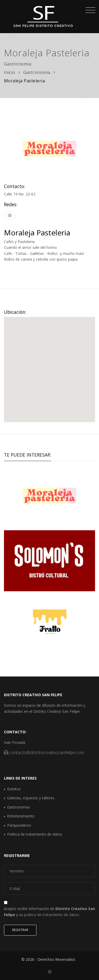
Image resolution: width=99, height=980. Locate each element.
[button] (50, 365)
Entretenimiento (21, 816)
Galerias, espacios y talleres (31, 798)
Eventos (14, 789)
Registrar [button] (20, 930)
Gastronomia (37, 72)
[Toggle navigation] (89, 11)
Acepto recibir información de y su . (49, 911)
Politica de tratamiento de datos (35, 834)
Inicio (10, 72)
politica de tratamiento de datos (51, 915)
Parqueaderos (19, 825)
